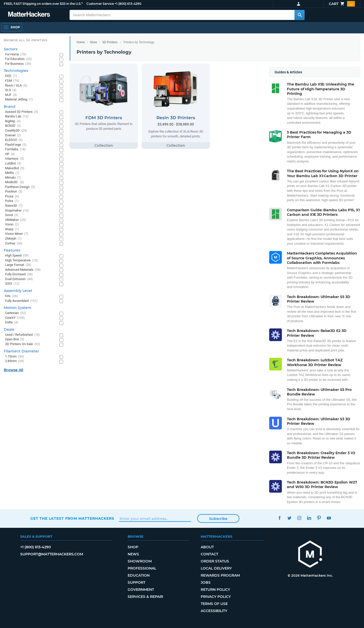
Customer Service (100, 4)
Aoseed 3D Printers (22, 112)
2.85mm (15, 361)
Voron (12, 225)
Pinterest (319, 518)
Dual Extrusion (19, 279)
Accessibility (214, 611)
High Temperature (21, 260)
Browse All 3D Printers (26, 40)
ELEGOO (14, 140)
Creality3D (16, 131)
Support (136, 582)
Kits (12, 296)
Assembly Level (18, 291)
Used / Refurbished (22, 335)
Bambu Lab (17, 117)
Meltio (12, 173)
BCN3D (13, 126)
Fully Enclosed (19, 274)
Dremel (13, 135)
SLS (11, 90)
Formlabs (15, 149)
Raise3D (14, 206)
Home (81, 42)
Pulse (12, 201)
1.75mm (15, 357)
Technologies (16, 71)
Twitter (289, 518)
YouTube (329, 518)
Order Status (215, 561)
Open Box (15, 339)
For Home (16, 55)
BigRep (13, 121)
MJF (11, 95)
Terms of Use (214, 604)
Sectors (11, 49)
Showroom (140, 561)
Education (139, 575)
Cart (342, 4)
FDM (12, 81)
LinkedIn (309, 518)
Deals (9, 329)
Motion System (18, 308)
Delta (12, 322)
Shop (133, 547)
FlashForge (16, 145)
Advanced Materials (23, 270)
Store (93, 42)
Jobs (206, 582)
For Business (18, 64)
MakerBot (15, 168)
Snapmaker (17, 211)
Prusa (12, 196)
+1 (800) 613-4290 (128, 4)
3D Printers (110, 42)
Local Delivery (216, 568)
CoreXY (15, 318)
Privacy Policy (216, 597)
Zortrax (14, 244)
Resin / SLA (16, 86)
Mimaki (13, 178)
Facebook (279, 518)
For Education (18, 59)
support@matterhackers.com (52, 554)
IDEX (12, 284)
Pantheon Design (20, 187)
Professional (142, 568)
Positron (14, 192)
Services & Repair (145, 597)
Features (12, 250)
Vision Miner (17, 234)
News (133, 554)
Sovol (12, 215)
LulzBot (13, 164)
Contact (209, 554)
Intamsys (15, 159)
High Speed (17, 256)
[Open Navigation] (12, 27)
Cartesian (16, 313)
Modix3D (15, 182)
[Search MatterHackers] (300, 15)
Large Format (18, 265)
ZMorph (13, 239)
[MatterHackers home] (310, 555)
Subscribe (218, 519)
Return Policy (215, 590)
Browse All (14, 370)
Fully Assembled (21, 301)
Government (141, 590)
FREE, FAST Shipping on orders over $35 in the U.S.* (43, 4)
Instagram (299, 518)
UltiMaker (16, 220)
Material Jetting (19, 100)
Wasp (12, 229)
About (207, 547)
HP (10, 154)
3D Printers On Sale (23, 344)
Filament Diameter (21, 351)
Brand (10, 107)
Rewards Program (220, 575)
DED (11, 76)
